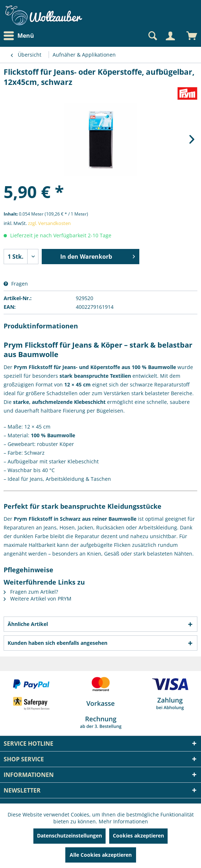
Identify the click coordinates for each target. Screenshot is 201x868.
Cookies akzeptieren (138, 836)
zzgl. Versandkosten (49, 223)
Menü (19, 36)
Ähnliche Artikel (28, 624)
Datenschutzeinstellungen (69, 836)
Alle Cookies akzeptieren (101, 855)
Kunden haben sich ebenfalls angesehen (58, 643)
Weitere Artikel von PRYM (38, 599)
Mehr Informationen (123, 821)
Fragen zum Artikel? (31, 592)
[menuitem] (21, 36)
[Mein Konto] (170, 36)
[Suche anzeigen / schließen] (152, 36)
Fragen (16, 284)
